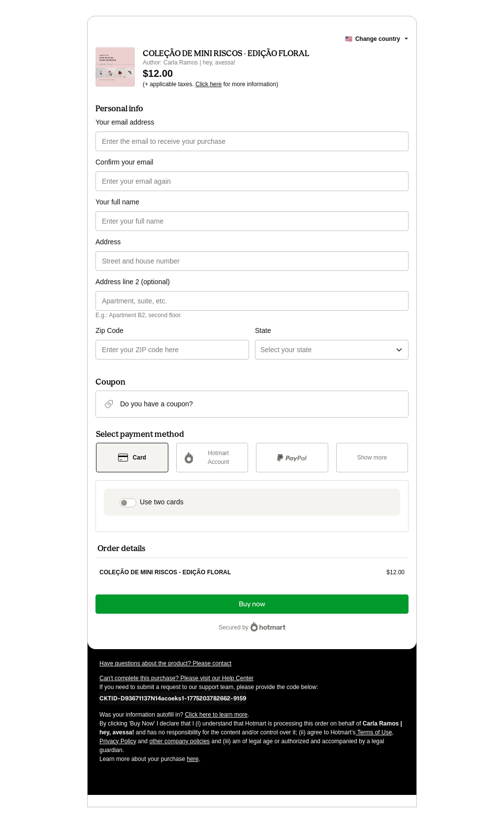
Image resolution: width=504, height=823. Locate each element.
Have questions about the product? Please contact (165, 663)
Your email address (125, 122)
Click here (208, 84)
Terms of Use (374, 732)
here (192, 759)
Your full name (117, 202)
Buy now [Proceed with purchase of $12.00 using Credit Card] (252, 604)
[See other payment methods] (372, 458)
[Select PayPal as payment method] (292, 458)
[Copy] (173, 698)
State (263, 330)
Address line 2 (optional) (133, 282)
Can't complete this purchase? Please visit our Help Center (176, 678)
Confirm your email (124, 162)
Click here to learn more (216, 715)
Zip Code (110, 330)
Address (108, 242)
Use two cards (162, 502)
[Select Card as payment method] (132, 458)
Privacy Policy (118, 741)
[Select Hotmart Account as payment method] (212, 458)
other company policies (179, 741)
